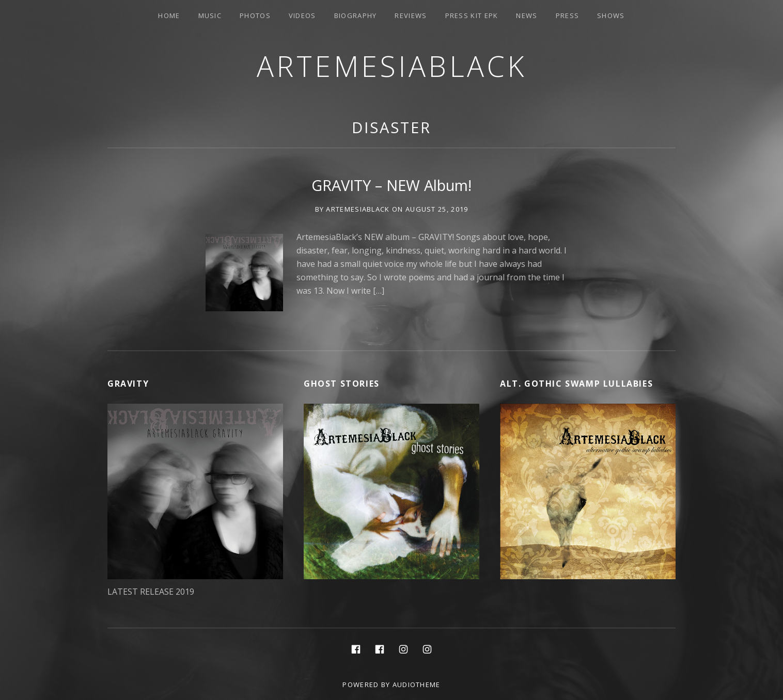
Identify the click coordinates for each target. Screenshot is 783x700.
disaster (391, 127)
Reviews (411, 15)
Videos (302, 15)
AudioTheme (417, 685)
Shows (611, 15)
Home (169, 15)
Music (210, 15)
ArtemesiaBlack (392, 66)
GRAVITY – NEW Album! (391, 185)
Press (568, 15)
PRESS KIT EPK (472, 15)
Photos (255, 15)
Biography (356, 15)
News (527, 15)
